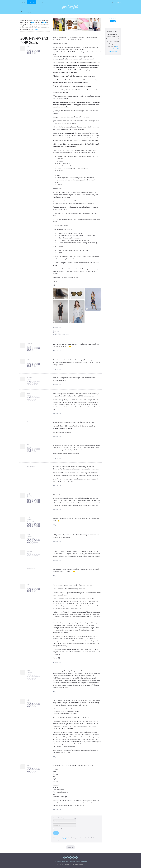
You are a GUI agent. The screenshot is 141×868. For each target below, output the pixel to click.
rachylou (30, 377)
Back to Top (70, 847)
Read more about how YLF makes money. (113, 49)
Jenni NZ (30, 344)
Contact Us (58, 861)
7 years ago (57, 327)
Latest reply (58, 334)
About (63, 861)
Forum (44, 23)
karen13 (30, 551)
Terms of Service (71, 861)
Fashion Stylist (31, 498)
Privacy (78, 861)
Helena (29, 445)
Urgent (28, 12)
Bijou (29, 393)
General (113, 21)
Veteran (29, 49)
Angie (29, 494)
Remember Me (58, 829)
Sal (28, 47)
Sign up (64, 838)
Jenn (29, 671)
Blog (33, 23)
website (30, 496)
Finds (36, 29)
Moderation (84, 861)
